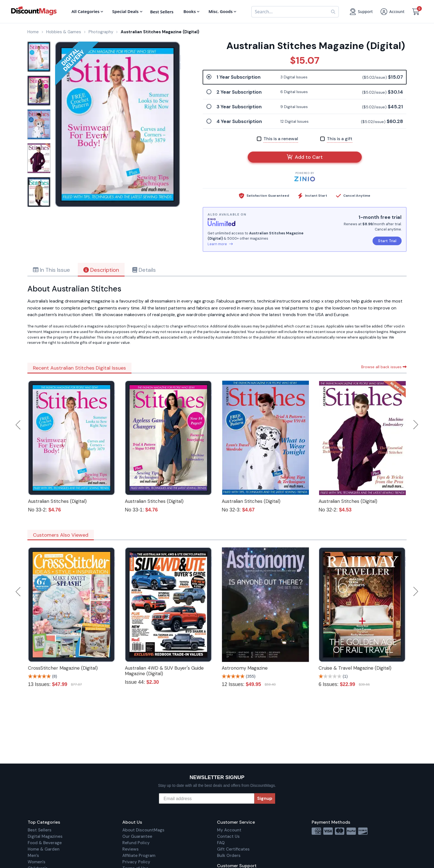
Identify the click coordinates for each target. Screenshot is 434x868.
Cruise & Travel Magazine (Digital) (355, 668)
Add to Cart (305, 157)
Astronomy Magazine (245, 668)
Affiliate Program (139, 856)
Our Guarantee (137, 836)
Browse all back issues (384, 367)
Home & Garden (44, 849)
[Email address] (207, 798)
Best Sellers (40, 830)
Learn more (220, 244)
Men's (33, 856)
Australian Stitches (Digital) (57, 501)
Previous (19, 425)
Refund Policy (136, 843)
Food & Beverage (45, 843)
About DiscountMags (143, 830)
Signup (265, 798)
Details (144, 270)
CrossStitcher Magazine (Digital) (63, 668)
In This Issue (51, 270)
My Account (229, 830)
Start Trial (387, 241)
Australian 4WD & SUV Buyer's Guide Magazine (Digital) (164, 671)
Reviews (131, 849)
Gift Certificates (233, 849)
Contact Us (228, 836)
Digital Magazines (45, 836)
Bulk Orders (229, 856)
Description (101, 270)
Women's (37, 862)
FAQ (221, 843)
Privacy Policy (136, 862)
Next (416, 425)
